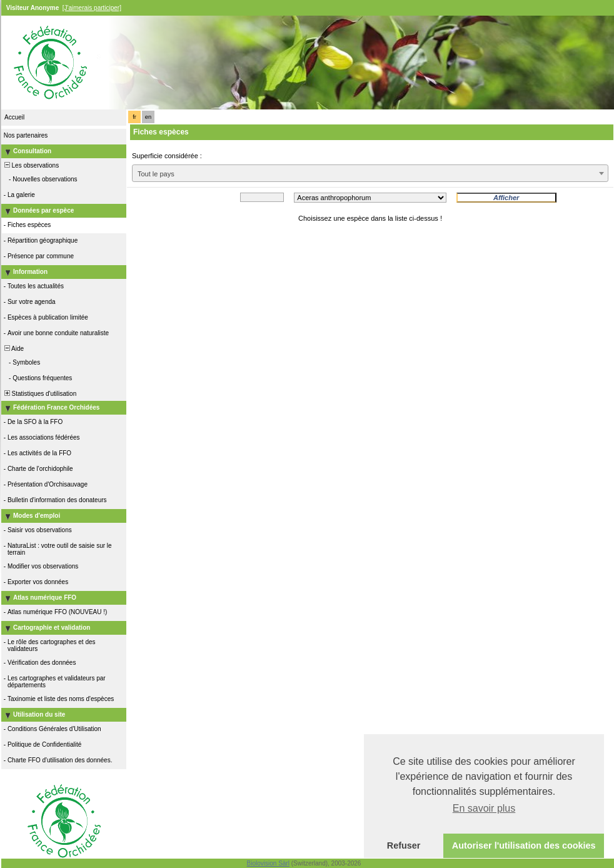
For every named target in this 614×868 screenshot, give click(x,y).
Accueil (14, 117)
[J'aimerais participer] (92, 8)
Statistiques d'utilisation (39, 394)
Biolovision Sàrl (268, 863)
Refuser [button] (404, 845)
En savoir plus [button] (484, 808)
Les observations (31, 165)
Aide (13, 349)
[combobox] (370, 173)
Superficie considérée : (167, 156)
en (148, 117)
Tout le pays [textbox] (156, 174)
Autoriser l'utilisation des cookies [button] (524, 845)
